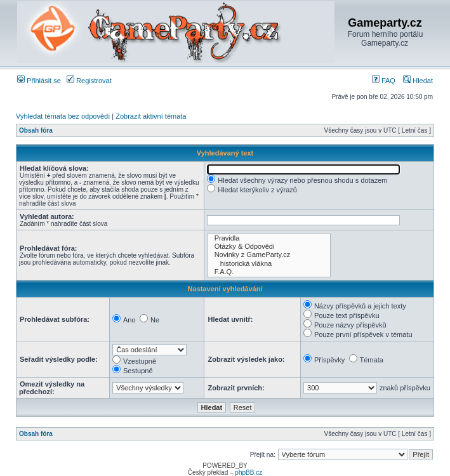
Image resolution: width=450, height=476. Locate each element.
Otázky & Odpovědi (268, 247)
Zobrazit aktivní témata (151, 116)
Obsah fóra (36, 130)
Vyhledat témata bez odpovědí (63, 116)
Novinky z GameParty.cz (268, 255)
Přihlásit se (39, 81)
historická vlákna (268, 264)
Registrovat (89, 81)
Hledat (418, 81)
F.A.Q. (268, 272)
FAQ (384, 81)
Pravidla (268, 238)
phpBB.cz (248, 473)
